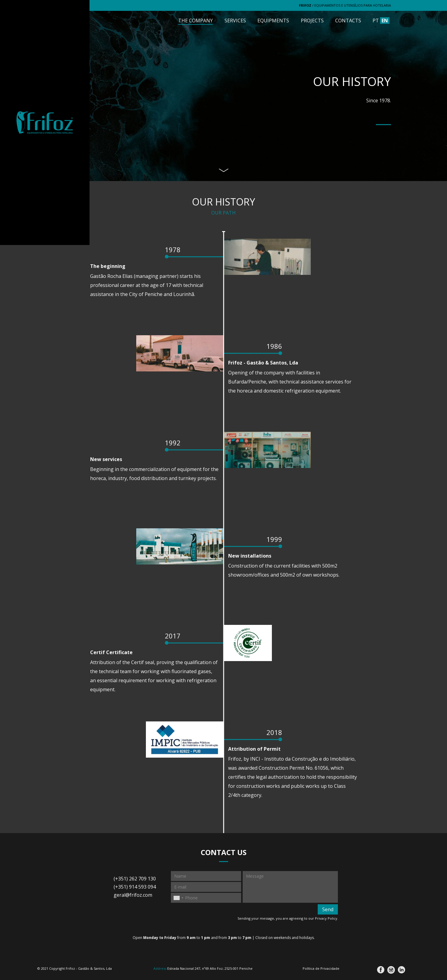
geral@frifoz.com (133, 895)
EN (385, 21)
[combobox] (178, 898)
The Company (195, 20)
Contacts (348, 20)
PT (376, 21)
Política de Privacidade (321, 968)
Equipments (273, 20)
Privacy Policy (326, 918)
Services (235, 20)
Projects (312, 20)
